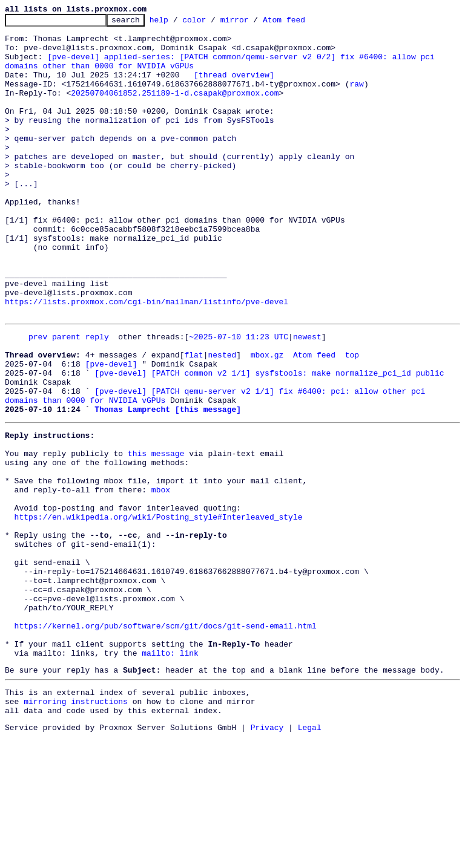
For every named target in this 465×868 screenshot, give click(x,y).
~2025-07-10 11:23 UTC (239, 398)
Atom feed (303, 23)
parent (66, 398)
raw (356, 98)
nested (222, 420)
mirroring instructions (76, 828)
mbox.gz (267, 420)
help (178, 23)
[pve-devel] (111, 431)
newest (307, 398)
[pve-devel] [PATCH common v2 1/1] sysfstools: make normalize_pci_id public (269, 442)
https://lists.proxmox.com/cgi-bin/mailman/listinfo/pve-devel (147, 359)
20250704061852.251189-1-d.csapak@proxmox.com (175, 109)
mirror (253, 23)
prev (38, 398)
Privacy (267, 858)
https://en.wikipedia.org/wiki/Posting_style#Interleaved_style (159, 611)
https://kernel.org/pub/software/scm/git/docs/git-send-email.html (166, 742)
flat (193, 420)
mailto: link (170, 774)
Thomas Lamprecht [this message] (168, 485)
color (213, 23)
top (352, 420)
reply (97, 398)
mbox (161, 578)
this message (156, 535)
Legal (310, 858)
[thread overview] (234, 87)
